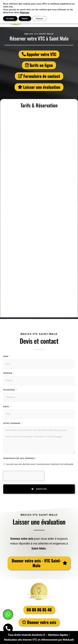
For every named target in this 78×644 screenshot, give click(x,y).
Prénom (8, 373)
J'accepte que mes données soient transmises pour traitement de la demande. (40, 464)
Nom (6, 356)
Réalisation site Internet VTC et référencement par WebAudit (39, 640)
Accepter (10, 18)
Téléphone (9, 390)
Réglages (24, 13)
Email (7, 407)
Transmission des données (19, 458)
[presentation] (24, 476)
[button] (39, 563)
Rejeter (25, 18)
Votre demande (12, 423)
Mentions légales (58, 635)
